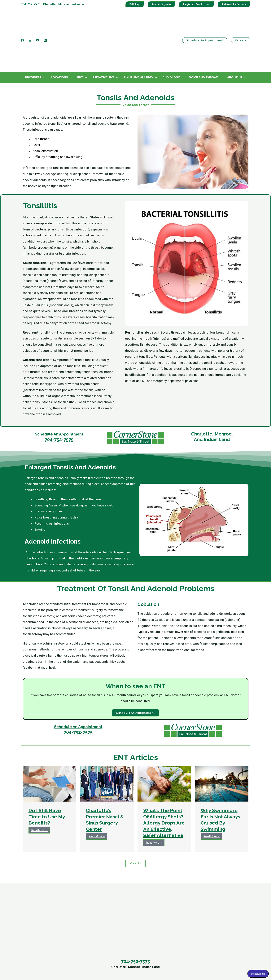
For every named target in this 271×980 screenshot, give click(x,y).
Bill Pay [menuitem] (205, 925)
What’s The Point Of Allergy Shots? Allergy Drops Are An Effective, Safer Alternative (164, 786)
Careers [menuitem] (26, 943)
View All (136, 827)
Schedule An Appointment (59, 396)
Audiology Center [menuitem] (93, 919)
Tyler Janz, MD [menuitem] (151, 925)
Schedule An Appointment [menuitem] (39, 931)
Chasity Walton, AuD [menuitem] (155, 949)
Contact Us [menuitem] (33, 902)
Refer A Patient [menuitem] (32, 937)
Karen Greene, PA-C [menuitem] (154, 931)
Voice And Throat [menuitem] (203, 40)
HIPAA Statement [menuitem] (212, 931)
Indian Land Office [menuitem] (34, 925)
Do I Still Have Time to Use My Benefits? (47, 780)
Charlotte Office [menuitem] (32, 913)
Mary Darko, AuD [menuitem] (152, 943)
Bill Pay (135, 4)
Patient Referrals (234, 4)
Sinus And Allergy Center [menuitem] (98, 913)
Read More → (40, 793)
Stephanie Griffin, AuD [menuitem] (156, 937)
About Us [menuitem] (235, 40)
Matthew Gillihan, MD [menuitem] (155, 919)
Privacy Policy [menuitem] (210, 937)
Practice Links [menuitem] (216, 902)
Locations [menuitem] (59, 40)
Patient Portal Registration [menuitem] (219, 919)
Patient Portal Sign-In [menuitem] (215, 913)
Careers (241, 22)
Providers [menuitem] (33, 40)
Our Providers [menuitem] (90, 943)
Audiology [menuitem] (171, 40)
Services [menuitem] (90, 902)
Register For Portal (196, 4)
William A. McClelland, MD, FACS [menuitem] (163, 913)
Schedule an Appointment (205, 22)
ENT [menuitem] (80, 40)
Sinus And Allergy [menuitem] (138, 40)
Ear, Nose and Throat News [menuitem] (100, 949)
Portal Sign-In (161, 4)
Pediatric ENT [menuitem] (103, 40)
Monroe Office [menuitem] (31, 919)
